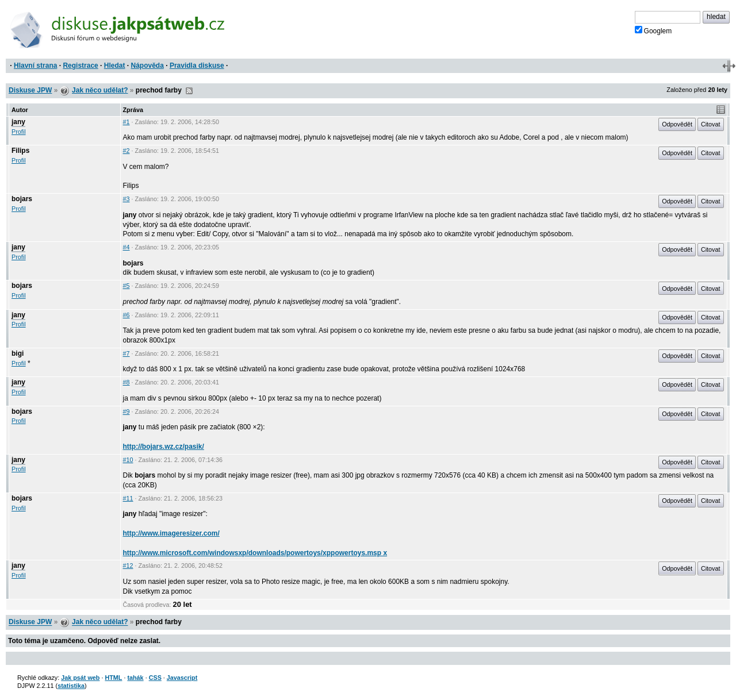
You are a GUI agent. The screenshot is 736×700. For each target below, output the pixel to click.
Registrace (80, 66)
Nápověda (147, 66)
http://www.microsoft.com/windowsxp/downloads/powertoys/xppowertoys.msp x (255, 553)
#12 (128, 566)
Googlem (653, 30)
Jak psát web (80, 678)
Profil (19, 132)
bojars (22, 199)
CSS (155, 678)
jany (18, 122)
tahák (135, 678)
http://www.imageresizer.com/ (171, 533)
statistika (71, 686)
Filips (20, 151)
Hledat (115, 66)
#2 (126, 151)
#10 (128, 460)
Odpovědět (677, 124)
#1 (126, 122)
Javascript (182, 678)
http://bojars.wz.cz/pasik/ (164, 447)
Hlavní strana (35, 66)
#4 (126, 247)
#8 (126, 382)
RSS (189, 91)
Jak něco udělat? (100, 90)
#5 (126, 286)
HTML (113, 678)
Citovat (711, 124)
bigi (18, 353)
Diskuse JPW (30, 90)
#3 (126, 199)
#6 (126, 315)
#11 (128, 498)
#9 (126, 411)
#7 (126, 353)
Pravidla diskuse (197, 66)
